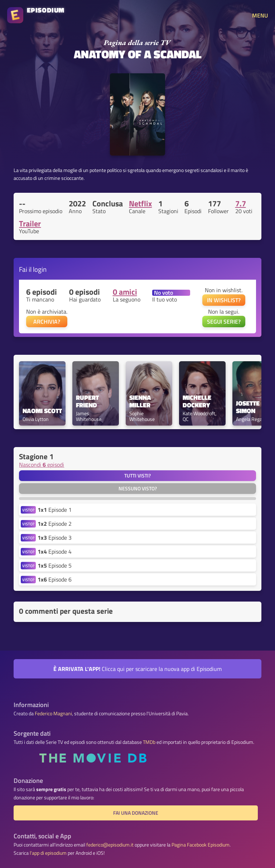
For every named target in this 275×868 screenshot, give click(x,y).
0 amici (125, 292)
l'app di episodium (48, 853)
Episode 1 (55, 510)
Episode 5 (55, 565)
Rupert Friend (88, 402)
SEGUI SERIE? (224, 322)
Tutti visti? (137, 476)
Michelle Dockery (198, 402)
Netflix (140, 203)
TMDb (149, 742)
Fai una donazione (136, 813)
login (40, 269)
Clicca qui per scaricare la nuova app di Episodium (137, 669)
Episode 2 (55, 524)
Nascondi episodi (42, 465)
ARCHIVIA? (47, 322)
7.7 (241, 203)
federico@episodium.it (110, 845)
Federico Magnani (53, 713)
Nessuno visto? (138, 489)
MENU (260, 15)
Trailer (30, 224)
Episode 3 (55, 538)
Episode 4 (55, 551)
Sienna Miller (141, 402)
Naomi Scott (42, 411)
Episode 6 (55, 579)
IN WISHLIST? (224, 300)
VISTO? (28, 510)
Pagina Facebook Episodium (201, 845)
